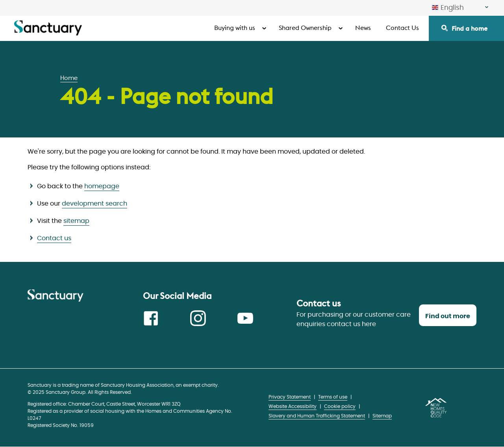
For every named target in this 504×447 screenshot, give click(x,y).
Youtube (245, 318)
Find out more (448, 316)
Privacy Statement (290, 397)
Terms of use (333, 397)
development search (94, 204)
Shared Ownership (305, 28)
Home (69, 78)
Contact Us (402, 28)
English (448, 8)
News (363, 28)
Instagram (198, 318)
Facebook (151, 318)
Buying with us (235, 28)
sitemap (76, 221)
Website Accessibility (293, 406)
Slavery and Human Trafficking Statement (317, 416)
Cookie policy (340, 406)
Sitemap (382, 416)
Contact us (54, 238)
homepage (102, 186)
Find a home (470, 28)
